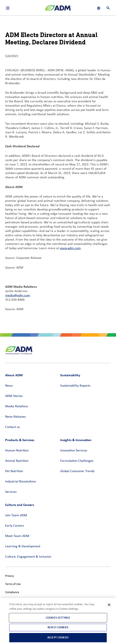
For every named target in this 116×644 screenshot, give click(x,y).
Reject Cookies (58, 627)
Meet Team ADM (17, 536)
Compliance (12, 592)
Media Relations (17, 406)
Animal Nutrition (17, 461)
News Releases (15, 417)
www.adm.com (70, 248)
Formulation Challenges (77, 461)
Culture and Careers (20, 505)
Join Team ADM (16, 515)
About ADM (14, 375)
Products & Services (20, 440)
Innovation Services (74, 451)
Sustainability (70, 375)
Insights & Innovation (76, 440)
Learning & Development (23, 546)
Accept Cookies (58, 637)
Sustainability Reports (75, 386)
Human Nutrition (17, 451)
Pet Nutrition (14, 471)
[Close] (109, 605)
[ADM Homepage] (58, 10)
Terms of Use (13, 584)
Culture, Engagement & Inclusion (28, 557)
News (9, 386)
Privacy (9, 576)
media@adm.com (18, 296)
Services (11, 492)
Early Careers (15, 526)
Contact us (12, 427)
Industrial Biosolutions (21, 482)
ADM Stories (14, 396)
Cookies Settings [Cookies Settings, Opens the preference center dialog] (58, 618)
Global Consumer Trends (77, 471)
